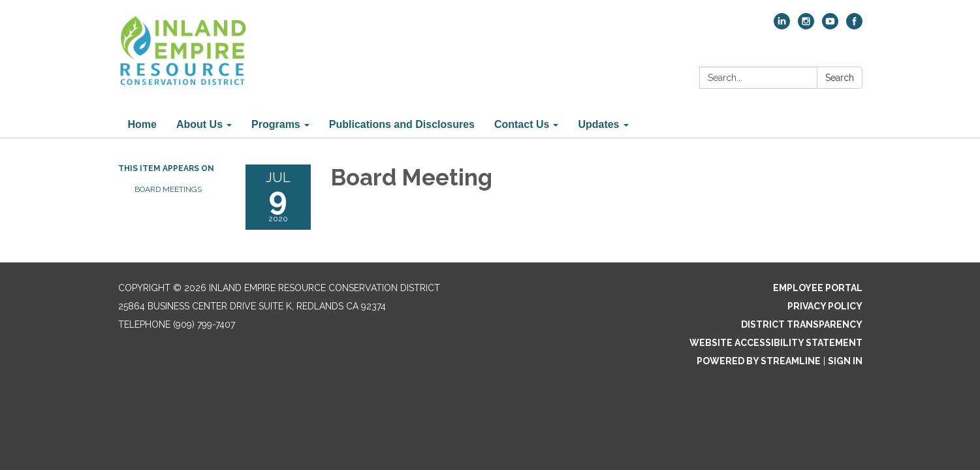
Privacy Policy (825, 306)
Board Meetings (168, 189)
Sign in (845, 361)
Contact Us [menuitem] (522, 124)
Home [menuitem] (142, 124)
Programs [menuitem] (276, 124)
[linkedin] (782, 26)
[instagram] (806, 26)
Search (840, 78)
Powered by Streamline (759, 361)
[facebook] (854, 26)
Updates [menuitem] (598, 124)
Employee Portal (818, 288)
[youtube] (830, 26)
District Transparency (802, 324)
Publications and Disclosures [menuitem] (402, 124)
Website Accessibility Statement (776, 343)
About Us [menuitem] (199, 124)
